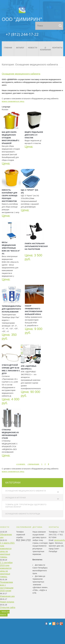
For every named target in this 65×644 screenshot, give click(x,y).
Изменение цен (7, 596)
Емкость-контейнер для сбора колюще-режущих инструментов (10, 196)
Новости (32, 48)
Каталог (20, 48)
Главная (8, 48)
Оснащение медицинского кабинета (26, 491)
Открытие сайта (8, 607)
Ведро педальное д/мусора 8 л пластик (34, 135)
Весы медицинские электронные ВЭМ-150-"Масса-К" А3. (11, 248)
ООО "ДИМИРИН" (22, 19)
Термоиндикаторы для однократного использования (11, 309)
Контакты (57, 48)
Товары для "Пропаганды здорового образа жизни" (26, 506)
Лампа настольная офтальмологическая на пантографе (36, 246)
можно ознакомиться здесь (13, 101)
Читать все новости (5, 613)
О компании (45, 49)
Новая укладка (7, 602)
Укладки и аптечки (15, 498)
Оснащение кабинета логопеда (23, 514)
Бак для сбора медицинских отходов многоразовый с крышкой (11, 138)
